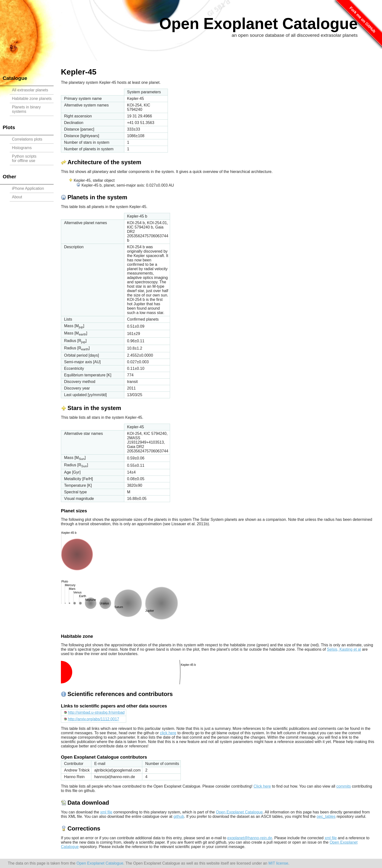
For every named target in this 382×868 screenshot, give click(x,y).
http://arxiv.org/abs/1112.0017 (93, 719)
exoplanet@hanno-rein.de (250, 838)
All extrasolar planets (30, 90)
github (179, 816)
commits (344, 786)
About (17, 197)
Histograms (22, 148)
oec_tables (326, 816)
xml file (106, 812)
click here (168, 733)
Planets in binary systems (26, 109)
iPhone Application (28, 188)
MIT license (278, 863)
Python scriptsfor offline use (24, 158)
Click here (262, 786)
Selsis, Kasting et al (344, 649)
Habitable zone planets (32, 99)
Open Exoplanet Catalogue (258, 24)
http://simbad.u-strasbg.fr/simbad (96, 712)
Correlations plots (27, 139)
